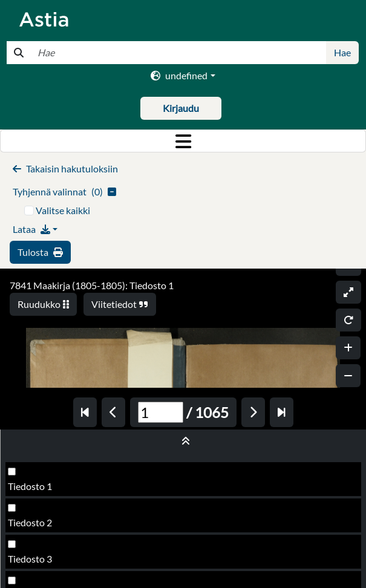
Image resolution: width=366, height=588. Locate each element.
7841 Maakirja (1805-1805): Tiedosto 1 (92, 285)
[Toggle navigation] (183, 141)
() (64, 191)
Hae (342, 52)
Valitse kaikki (63, 210)
